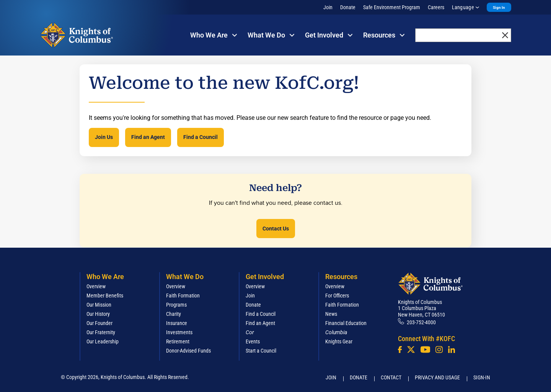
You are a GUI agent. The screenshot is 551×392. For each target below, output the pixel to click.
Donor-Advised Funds (188, 351)
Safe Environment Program (392, 7)
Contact (391, 377)
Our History (98, 314)
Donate (348, 7)
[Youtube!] (425, 350)
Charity (174, 314)
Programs (176, 305)
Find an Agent (148, 137)
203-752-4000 (421, 322)
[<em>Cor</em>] (250, 332)
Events (253, 341)
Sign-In (482, 377)
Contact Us (276, 229)
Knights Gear (339, 341)
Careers (436, 7)
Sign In (499, 7)
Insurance (177, 323)
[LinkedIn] (452, 350)
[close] (505, 35)
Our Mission (99, 305)
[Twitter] (411, 350)
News (331, 314)
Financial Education (346, 323)
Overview (96, 286)
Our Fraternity (101, 332)
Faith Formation (183, 296)
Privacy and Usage (437, 377)
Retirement (178, 341)
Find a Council (201, 137)
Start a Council (261, 351)
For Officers (337, 296)
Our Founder (99, 323)
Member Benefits (105, 296)
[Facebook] (400, 350)
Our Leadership (103, 341)
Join (328, 7)
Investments (179, 332)
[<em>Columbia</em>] (339, 332)
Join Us (104, 137)
